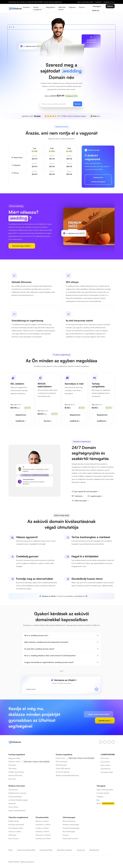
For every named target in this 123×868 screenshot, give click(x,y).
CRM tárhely (12, 835)
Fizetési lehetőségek (15, 797)
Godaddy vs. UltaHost (42, 832)
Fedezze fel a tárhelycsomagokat (98, 180)
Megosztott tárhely (14, 758)
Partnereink (12, 804)
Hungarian (109, 2)
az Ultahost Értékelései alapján (18, 800)
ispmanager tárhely (107, 772)
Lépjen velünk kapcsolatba (85, 2)
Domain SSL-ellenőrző (63, 772)
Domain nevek (60, 758)
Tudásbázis (98, 2)
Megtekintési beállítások (21, 418)
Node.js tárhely (105, 765)
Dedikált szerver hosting (16, 772)
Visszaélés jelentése (103, 793)
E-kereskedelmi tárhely (16, 828)
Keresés (78, 104)
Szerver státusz (13, 807)
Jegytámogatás (95, 496)
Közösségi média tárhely (16, 825)
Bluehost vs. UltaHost (42, 821)
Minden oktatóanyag (69, 821)
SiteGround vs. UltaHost (43, 835)
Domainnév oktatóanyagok (71, 828)
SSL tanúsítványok (61, 762)
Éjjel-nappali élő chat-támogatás (85, 491)
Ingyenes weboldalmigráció (17, 811)
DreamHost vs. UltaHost (43, 825)
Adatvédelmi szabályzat (64, 850)
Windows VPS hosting (15, 775)
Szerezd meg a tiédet (22, 246)
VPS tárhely (12, 765)
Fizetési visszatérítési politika (26, 850)
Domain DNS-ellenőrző (63, 769)
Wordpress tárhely (14, 762)
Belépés (110, 6)
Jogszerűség (81, 850)
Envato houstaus (14, 839)
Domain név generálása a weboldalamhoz (62, 596)
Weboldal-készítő (62, 8)
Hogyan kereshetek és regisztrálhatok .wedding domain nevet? (49, 662)
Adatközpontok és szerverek (17, 793)
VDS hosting (12, 769)
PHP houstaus (105, 758)
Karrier (99, 803)
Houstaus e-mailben (15, 832)
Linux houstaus (105, 762)
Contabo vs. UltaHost (42, 828)
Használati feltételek (46, 850)
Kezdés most (105, 720)
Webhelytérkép (94, 850)
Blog (98, 800)
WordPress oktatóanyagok (71, 825)
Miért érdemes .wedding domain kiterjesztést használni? (46, 642)
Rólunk (10, 850)
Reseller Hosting (14, 821)
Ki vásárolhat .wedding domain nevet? (39, 649)
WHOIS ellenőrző (61, 765)
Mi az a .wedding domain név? (36, 635)
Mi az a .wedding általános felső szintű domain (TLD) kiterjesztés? (50, 656)
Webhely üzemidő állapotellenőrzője (67, 775)
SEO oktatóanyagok (69, 832)
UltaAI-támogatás (80, 501)
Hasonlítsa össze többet (43, 839)
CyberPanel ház (106, 769)
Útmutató (66, 835)
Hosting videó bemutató (70, 839)
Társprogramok (13, 790)
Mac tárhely (12, 779)
